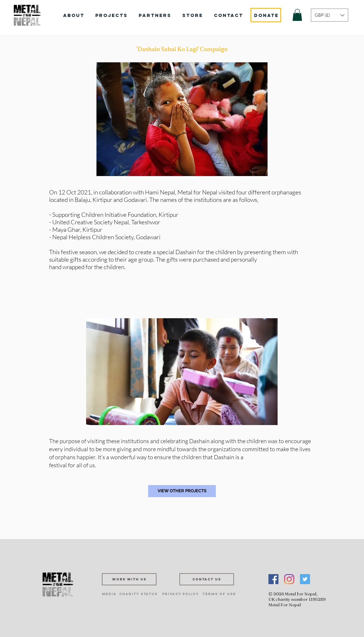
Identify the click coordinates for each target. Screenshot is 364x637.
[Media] (109, 594)
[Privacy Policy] (181, 594)
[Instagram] (289, 579)
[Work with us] (129, 579)
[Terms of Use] (219, 594)
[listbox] (330, 15)
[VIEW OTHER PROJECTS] (182, 491)
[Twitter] (305, 579)
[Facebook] (273, 579)
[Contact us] (207, 579)
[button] (297, 15)
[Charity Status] (138, 594)
